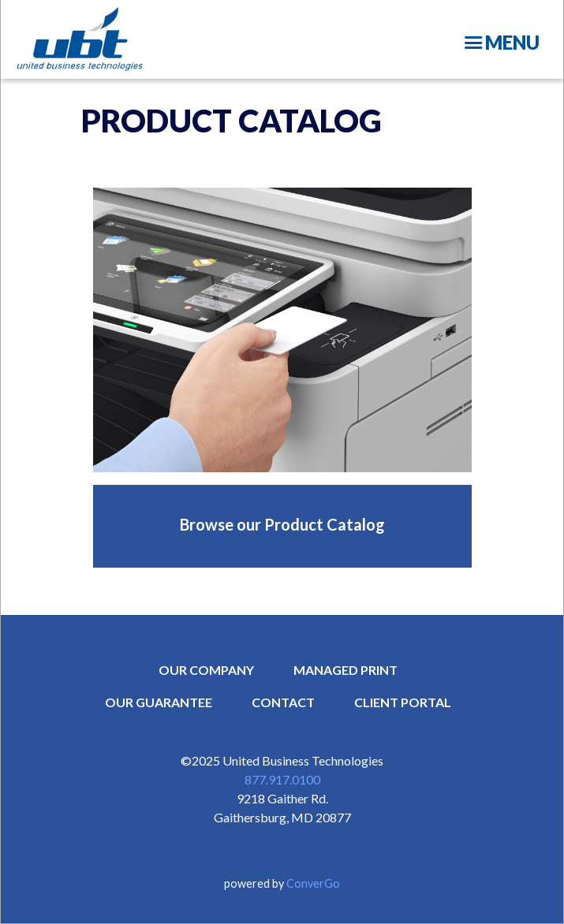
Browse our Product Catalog (282, 524)
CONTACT (283, 702)
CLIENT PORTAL (403, 702)
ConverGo (313, 883)
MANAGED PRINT (345, 670)
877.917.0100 (282, 779)
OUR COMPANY (206, 670)
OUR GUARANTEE (159, 702)
